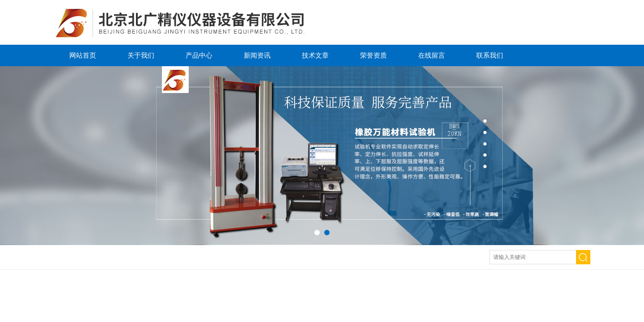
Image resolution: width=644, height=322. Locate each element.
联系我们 (490, 55)
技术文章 (315, 55)
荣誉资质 (373, 55)
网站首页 (83, 55)
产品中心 (199, 55)
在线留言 (432, 55)
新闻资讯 (257, 55)
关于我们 (141, 55)
